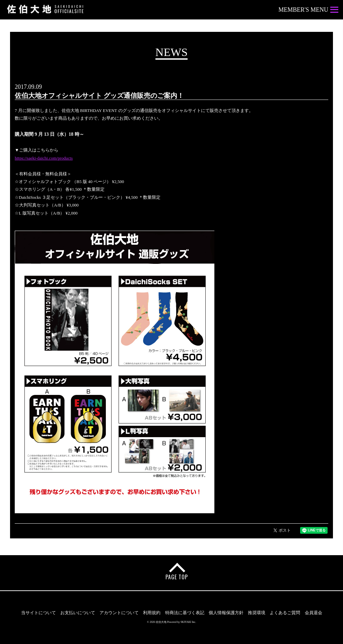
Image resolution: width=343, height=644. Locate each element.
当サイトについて (39, 613)
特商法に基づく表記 (185, 613)
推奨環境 (257, 613)
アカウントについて (119, 613)
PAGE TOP (177, 577)
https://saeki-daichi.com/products (44, 158)
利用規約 (152, 613)
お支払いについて (78, 613)
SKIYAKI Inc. (188, 622)
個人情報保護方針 (226, 613)
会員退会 (314, 613)
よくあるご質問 (285, 613)
